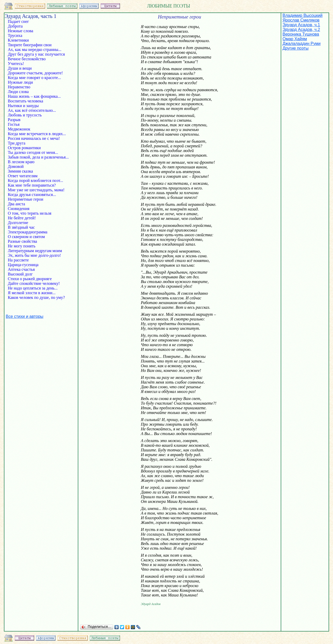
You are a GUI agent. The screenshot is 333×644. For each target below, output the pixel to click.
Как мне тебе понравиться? (30, 185)
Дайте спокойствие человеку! (32, 283)
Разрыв (17, 120)
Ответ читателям (22, 176)
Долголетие (21, 223)
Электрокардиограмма (26, 232)
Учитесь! (21, 64)
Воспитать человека (27, 101)
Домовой (19, 166)
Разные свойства (21, 241)
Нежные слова (22, 31)
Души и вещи (20, 68)
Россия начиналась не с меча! (32, 138)
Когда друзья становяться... (30, 195)
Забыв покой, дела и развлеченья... (37, 157)
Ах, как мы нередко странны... (33, 50)
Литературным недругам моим (33, 251)
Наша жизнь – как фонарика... (33, 96)
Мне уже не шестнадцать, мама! (35, 190)
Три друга (18, 143)
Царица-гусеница (22, 265)
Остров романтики (23, 148)
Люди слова (20, 92)
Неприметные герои (28, 199)
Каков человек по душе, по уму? (35, 297)
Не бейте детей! (27, 218)
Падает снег (20, 21)
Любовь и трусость (26, 115)
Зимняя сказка (20, 171)
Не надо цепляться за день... (31, 288)
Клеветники (19, 40)
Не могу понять (21, 246)
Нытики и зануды (28, 106)
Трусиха (19, 35)
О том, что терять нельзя (28, 213)
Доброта (18, 26)
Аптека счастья (21, 269)
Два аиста (19, 204)
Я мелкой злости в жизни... (30, 293)
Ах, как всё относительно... (30, 110)
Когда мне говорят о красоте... (33, 78)
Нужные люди (21, 82)
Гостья (17, 124)
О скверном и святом (26, 237)
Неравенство (20, 87)
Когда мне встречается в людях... (35, 134)
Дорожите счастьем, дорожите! (34, 73)
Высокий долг (21, 274)
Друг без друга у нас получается (35, 54)
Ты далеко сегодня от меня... (31, 152)
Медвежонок (19, 129)
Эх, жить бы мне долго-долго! (33, 255)
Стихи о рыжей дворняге (28, 279)
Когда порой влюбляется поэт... (34, 180)
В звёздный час (21, 227)
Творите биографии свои (29, 45)
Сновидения (19, 209)
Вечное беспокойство (28, 59)
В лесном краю (25, 162)
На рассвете (22, 260)
